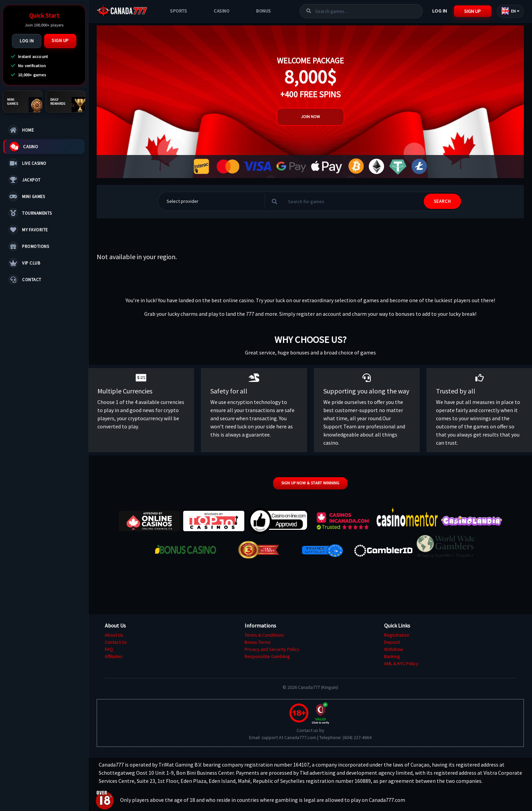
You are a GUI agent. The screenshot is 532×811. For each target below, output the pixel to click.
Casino (222, 11)
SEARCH (442, 201)
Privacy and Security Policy (272, 649)
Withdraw (394, 649)
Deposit (392, 642)
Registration (397, 635)
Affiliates (114, 656)
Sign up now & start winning (310, 483)
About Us (114, 635)
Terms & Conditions (264, 635)
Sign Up (60, 41)
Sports (178, 11)
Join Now (310, 117)
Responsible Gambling (267, 656)
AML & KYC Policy (401, 663)
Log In (27, 41)
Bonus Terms (258, 642)
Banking (392, 656)
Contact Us (116, 642)
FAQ (109, 649)
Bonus (264, 11)
